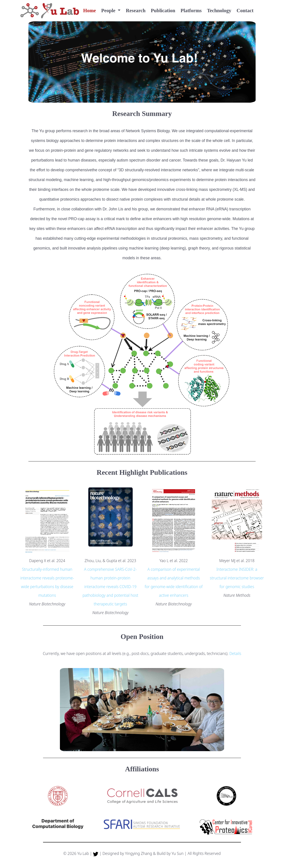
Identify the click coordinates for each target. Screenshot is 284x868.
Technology (219, 11)
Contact (245, 11)
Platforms (191, 11)
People (109, 11)
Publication (163, 11)
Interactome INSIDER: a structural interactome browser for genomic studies (237, 578)
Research (136, 11)
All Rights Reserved (204, 853)
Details (235, 653)
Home (90, 11)
